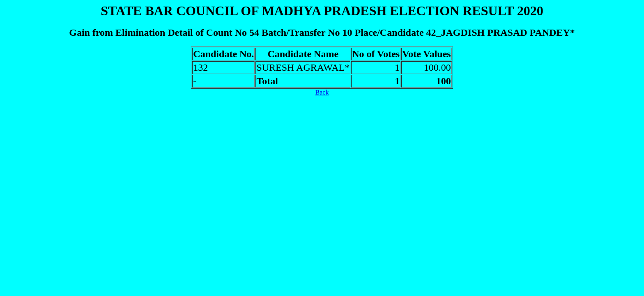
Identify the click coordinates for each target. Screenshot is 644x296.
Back (322, 92)
